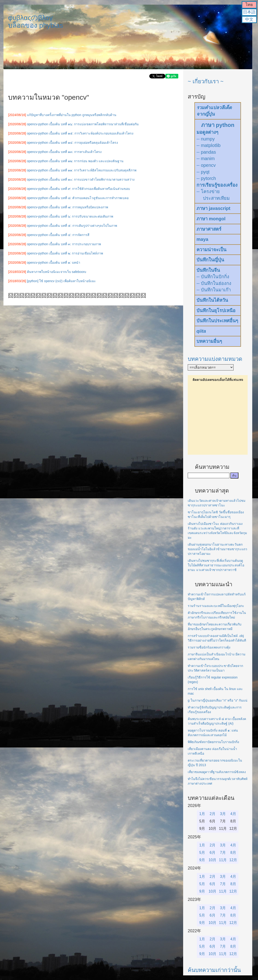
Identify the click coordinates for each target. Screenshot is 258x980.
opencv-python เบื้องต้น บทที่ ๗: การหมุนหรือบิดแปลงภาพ (67, 207)
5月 (202, 853)
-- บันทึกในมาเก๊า (214, 290)
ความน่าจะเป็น (211, 250)
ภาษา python (218, 125)
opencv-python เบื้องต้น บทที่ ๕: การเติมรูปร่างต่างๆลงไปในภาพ (72, 226)
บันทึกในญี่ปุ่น (210, 260)
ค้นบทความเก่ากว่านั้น (214, 970)
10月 (213, 860)
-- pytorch (206, 178)
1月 (202, 814)
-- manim (206, 158)
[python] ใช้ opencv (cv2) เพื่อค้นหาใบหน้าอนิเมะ (62, 281)
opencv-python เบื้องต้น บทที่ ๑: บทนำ (54, 263)
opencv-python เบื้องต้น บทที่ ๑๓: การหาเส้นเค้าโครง (64, 152)
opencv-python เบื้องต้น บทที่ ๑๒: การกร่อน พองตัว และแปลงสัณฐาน (75, 161)
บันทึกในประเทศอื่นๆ (217, 321)
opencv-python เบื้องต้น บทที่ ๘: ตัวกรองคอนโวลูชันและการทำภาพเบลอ (78, 198)
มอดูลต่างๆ (207, 132)
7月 (223, 853)
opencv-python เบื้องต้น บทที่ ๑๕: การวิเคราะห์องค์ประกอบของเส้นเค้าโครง (80, 133)
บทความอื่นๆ (209, 341)
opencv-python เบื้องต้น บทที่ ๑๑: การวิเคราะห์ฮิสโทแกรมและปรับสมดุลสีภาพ (82, 170)
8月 (233, 853)
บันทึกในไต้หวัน (212, 300)
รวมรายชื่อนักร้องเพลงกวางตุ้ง (209, 647)
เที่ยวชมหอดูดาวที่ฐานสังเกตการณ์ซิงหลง (217, 772)
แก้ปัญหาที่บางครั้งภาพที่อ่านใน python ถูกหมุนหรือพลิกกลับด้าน (72, 115)
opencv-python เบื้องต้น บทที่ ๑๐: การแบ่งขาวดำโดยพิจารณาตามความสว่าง (81, 179)
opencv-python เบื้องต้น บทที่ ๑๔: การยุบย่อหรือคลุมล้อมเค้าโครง (72, 143)
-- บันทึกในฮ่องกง (214, 283)
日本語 (249, 12)
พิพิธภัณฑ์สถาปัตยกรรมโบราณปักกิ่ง (213, 742)
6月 (213, 853)
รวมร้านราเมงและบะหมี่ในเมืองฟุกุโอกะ (216, 606)
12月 (233, 860)
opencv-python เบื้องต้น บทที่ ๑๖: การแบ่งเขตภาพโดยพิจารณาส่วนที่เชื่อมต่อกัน (83, 124)
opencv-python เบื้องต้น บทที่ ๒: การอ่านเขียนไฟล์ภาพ (65, 253)
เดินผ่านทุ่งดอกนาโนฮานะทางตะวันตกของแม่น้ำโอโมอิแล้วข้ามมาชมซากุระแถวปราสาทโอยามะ (217, 549)
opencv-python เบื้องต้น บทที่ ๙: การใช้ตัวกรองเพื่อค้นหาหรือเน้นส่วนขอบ (78, 189)
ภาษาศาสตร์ (209, 229)
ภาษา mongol (211, 219)
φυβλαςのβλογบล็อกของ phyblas (36, 21)
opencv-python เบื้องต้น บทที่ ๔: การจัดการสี (58, 235)
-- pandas (206, 152)
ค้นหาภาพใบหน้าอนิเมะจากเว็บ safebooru (57, 272)
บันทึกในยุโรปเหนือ (216, 311)
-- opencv (206, 165)
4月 (233, 814)
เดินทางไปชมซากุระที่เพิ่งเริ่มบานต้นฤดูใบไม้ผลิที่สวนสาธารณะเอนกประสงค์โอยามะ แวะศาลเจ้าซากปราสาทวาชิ (216, 565)
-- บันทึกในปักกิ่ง (213, 277)
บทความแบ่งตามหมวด (215, 359)
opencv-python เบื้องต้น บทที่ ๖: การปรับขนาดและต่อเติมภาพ (70, 216)
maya (202, 239)
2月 (213, 814)
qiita (201, 331)
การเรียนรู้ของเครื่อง (217, 185)
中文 (249, 19)
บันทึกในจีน (208, 270)
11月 (223, 860)
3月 (223, 814)
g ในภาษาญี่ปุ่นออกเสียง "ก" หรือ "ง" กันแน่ (218, 700)
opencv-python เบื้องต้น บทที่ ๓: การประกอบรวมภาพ (64, 244)
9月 (202, 860)
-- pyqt (203, 172)
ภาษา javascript (213, 208)
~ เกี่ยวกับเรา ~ (206, 81)
